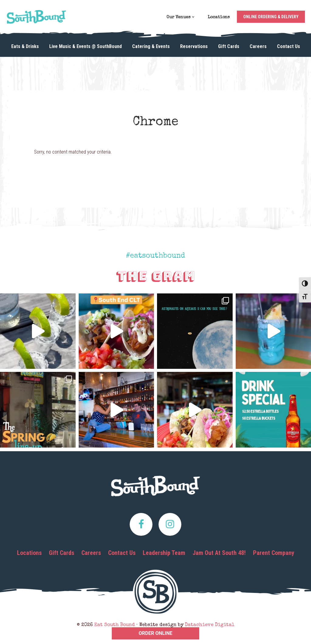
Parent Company (274, 553)
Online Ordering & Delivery (271, 17)
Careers (91, 553)
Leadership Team (164, 553)
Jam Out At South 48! (219, 553)
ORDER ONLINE (156, 633)
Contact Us (122, 553)
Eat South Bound (36, 19)
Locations (29, 553)
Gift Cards (62, 553)
